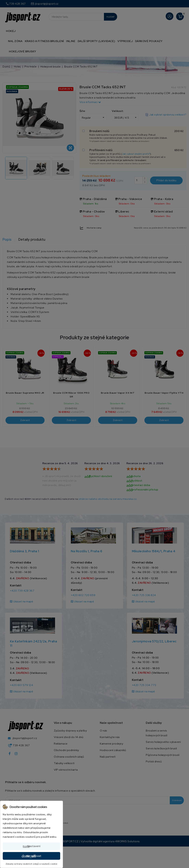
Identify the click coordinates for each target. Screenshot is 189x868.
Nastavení (32, 846)
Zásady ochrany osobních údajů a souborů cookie (31, 864)
